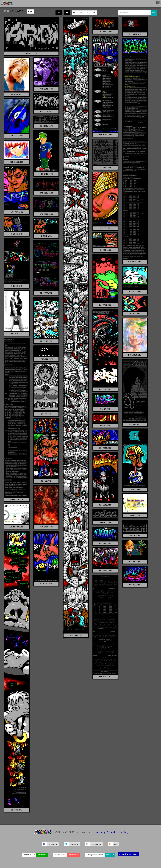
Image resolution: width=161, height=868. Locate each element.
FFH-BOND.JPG (46, 89)
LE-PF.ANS (105, 228)
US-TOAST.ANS (46, 584)
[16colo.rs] (7, 3)
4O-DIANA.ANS (76, 635)
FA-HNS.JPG (17, 94)
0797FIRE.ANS (105, 135)
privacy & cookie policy (112, 832)
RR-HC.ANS (105, 409)
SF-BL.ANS (135, 489)
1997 (7, 11)
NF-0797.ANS (46, 293)
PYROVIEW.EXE (46, 359)
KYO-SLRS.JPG (17, 162)
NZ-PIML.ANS (105, 389)
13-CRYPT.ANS (105, 32)
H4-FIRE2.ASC (46, 126)
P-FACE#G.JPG (135, 355)
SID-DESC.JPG (46, 527)
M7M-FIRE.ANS (46, 214)
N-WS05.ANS (17, 286)
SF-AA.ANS (46, 481)
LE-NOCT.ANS (17, 212)
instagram (96, 844)
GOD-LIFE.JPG (17, 136)
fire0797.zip (31, 53)
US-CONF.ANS (105, 543)
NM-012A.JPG (17, 334)
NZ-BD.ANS (135, 314)
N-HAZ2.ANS (105, 250)
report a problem (128, 854)
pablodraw (74, 855)
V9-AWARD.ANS (105, 571)
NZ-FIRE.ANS (46, 341)
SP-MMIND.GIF (17, 527)
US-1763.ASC (135, 536)
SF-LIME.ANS (105, 505)
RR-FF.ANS (46, 414)
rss (116, 844)
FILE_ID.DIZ (46, 111)
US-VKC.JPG (135, 562)
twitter (74, 844)
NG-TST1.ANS (135, 292)
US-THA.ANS (17, 810)
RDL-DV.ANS (135, 424)
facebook (53, 844)
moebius (110, 855)
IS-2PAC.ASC (105, 168)
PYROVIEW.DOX (17, 499)
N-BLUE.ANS (46, 236)
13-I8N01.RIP (135, 34)
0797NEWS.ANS (135, 262)
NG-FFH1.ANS (105, 305)
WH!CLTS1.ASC (105, 677)
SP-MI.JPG (135, 516)
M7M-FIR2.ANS (46, 193)
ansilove (42, 855)
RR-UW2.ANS (105, 426)
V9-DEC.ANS (135, 585)
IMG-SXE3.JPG (46, 174)
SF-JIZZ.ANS (105, 448)
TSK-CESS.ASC (105, 522)
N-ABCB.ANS (17, 234)
